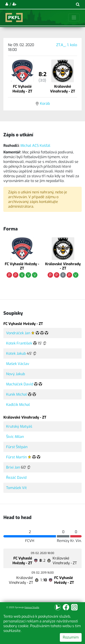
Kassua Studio (32, 607)
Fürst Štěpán (17, 447)
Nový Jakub (16, 374)
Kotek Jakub (16, 353)
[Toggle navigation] (74, 17)
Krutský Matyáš (19, 426)
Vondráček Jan (18, 333)
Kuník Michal (17, 394)
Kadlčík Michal (18, 405)
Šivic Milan (15, 437)
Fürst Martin (16, 457)
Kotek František (19, 343)
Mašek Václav (18, 364)
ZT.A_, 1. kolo (67, 45)
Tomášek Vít (16, 488)
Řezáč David (16, 478)
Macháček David (20, 384)
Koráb (45, 104)
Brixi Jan (13, 467)
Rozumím (71, 637)
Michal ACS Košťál (35, 146)
